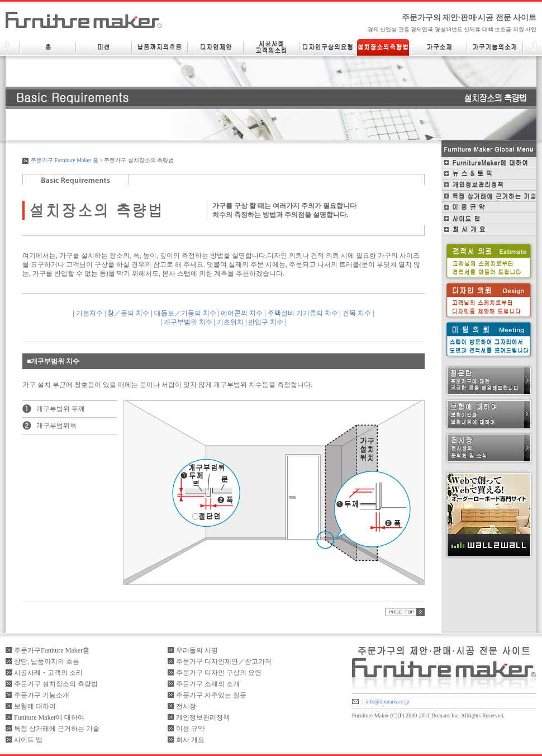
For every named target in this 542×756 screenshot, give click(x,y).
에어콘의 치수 (242, 313)
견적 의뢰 (489, 261)
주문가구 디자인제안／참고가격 (224, 661)
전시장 (489, 448)
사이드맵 (489, 219)
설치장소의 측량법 (383, 48)
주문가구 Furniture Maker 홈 (65, 160)
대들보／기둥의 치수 (185, 313)
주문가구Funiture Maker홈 (52, 650)
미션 (104, 48)
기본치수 (89, 313)
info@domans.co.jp (388, 701)
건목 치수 (357, 313)
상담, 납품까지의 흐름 (47, 661)
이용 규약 (489, 207)
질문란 (489, 381)
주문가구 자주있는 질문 (211, 695)
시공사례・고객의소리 (272, 48)
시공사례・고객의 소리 (48, 673)
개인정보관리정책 (489, 185)
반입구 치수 (266, 322)
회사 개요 (489, 230)
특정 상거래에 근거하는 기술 (489, 196)
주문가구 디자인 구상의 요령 (219, 673)
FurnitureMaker (84, 20)
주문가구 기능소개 (42, 695)
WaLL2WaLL (489, 515)
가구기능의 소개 (495, 48)
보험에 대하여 (489, 414)
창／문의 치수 (128, 313)
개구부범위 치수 (188, 322)
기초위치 (230, 322)
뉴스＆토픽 (489, 174)
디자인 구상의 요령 (327, 48)
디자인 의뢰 (489, 300)
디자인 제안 (216, 48)
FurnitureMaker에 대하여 (489, 163)
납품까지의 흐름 (160, 48)
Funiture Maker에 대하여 (49, 717)
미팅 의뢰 (489, 339)
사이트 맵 (28, 740)
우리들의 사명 (197, 650)
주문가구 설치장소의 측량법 (56, 684)
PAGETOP (405, 612)
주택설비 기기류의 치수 (303, 313)
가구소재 (439, 48)
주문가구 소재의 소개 (208, 684)
